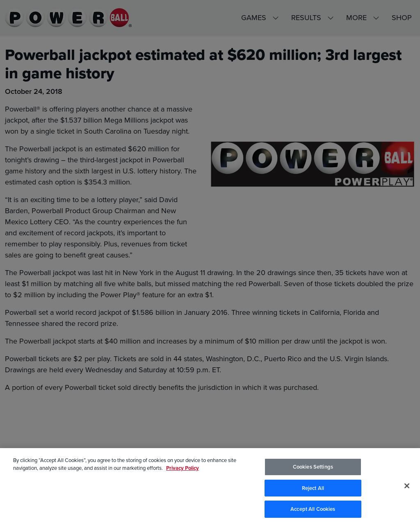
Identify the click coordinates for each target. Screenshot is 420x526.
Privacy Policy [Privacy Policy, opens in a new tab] (183, 469)
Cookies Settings (313, 468)
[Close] (407, 487)
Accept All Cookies (313, 510)
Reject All (313, 488)
